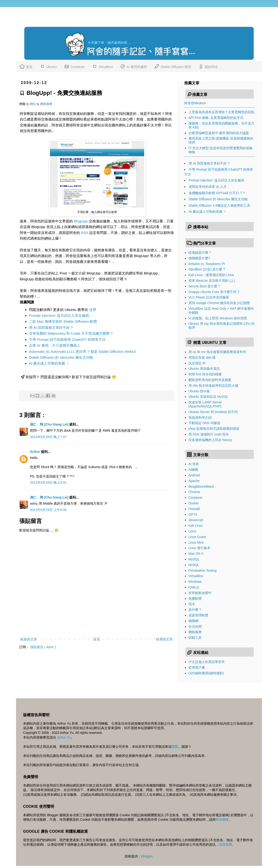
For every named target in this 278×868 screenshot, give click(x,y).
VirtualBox (196, 576)
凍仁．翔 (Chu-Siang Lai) (50, 424)
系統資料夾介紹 (200, 418)
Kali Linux (196, 526)
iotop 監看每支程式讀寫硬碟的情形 (214, 429)
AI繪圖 (193, 470)
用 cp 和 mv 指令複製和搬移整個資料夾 (217, 352)
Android (194, 475)
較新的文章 (29, 639)
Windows (195, 582)
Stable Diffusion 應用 (173, 66)
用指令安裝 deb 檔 (202, 358)
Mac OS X (196, 554)
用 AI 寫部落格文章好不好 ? (51, 328)
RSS (85, 233)
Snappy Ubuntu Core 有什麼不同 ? (214, 292)
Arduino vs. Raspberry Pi (207, 264)
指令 (192, 604)
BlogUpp (81, 221)
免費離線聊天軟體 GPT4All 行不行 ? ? (217, 193)
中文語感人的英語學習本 (207, 662)
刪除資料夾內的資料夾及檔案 (210, 380)
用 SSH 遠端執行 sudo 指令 (209, 434)
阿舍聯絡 (222, 820)
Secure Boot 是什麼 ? (204, 286)
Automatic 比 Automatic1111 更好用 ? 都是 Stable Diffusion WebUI (82, 352)
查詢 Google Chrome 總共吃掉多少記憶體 (219, 303)
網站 (33, 104)
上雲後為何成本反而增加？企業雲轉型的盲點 (221, 112)
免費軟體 (195, 599)
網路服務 (46, 104)
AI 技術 (194, 464)
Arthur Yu (64, 737)
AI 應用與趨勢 (133, 66)
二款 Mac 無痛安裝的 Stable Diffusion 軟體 (63, 321)
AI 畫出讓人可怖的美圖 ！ (49, 363)
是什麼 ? (195, 610)
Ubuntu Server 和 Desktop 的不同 (213, 412)
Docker (194, 503)
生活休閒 (195, 627)
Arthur (35, 452)
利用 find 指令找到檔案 (205, 374)
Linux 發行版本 (199, 548)
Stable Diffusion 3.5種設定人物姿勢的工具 (219, 205)
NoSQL (194, 565)
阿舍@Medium (195, 103)
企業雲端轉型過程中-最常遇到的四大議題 (219, 133)
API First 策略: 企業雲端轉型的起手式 (216, 118)
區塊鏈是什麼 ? (200, 253)
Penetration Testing (203, 571)
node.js (194, 587)
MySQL (194, 559)
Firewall (194, 509)
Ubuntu (48, 66)
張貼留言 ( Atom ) (43, 647)
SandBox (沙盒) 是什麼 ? (207, 269)
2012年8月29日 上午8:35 (48, 510)
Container (74, 66)
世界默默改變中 (200, 593)
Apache (194, 481)
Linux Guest (197, 537)
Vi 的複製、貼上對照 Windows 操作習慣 (218, 318)
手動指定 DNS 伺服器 (204, 423)
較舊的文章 (164, 639)
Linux (192, 531)
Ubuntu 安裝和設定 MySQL (208, 397)
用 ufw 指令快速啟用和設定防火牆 (213, 386)
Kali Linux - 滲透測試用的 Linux (211, 275)
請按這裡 (225, 844)
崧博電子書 (197, 667)
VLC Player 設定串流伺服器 (209, 297)
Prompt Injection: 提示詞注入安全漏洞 (59, 315)
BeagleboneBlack (201, 486)
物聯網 (193, 621)
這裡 (93, 310)
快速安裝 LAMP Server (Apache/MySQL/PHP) (205, 404)
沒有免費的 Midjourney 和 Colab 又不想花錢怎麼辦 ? (71, 333)
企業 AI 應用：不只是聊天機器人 (55, 345)
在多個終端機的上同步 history (210, 440)
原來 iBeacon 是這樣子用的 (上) (212, 281)
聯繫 (175, 747)
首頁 (26, 66)
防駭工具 (195, 638)
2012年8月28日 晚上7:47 (48, 437)
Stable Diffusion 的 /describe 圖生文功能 (61, 357)
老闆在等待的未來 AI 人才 (208, 187)
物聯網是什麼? (199, 258)
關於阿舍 (208, 66)
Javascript (196, 520)
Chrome (194, 492)
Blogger (147, 856)
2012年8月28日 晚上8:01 (48, 482)
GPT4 (193, 514)
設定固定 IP (197, 363)
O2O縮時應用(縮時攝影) (206, 673)
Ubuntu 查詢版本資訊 (204, 369)
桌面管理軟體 (198, 615)
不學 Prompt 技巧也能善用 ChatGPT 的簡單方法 (67, 340)
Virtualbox (102, 66)
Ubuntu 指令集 (199, 391)
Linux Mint (196, 542)
